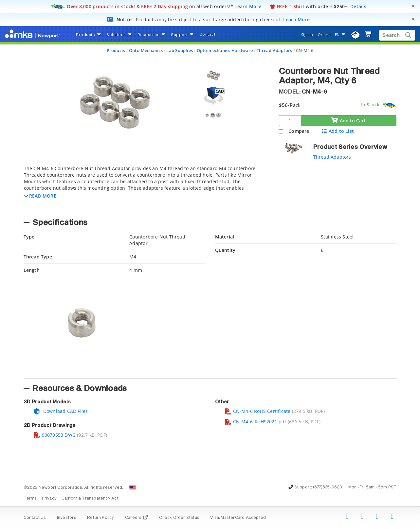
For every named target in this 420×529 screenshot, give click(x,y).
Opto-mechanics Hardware (225, 50)
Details (358, 6)
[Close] (413, 6)
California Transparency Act (90, 499)
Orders (324, 35)
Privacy (49, 499)
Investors (67, 518)
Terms (30, 499)
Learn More (248, 6)
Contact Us (35, 518)
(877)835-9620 (328, 487)
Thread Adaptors (274, 50)
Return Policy (101, 518)
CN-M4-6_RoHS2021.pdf (255, 422)
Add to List (338, 131)
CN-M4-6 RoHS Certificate (257, 411)
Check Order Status (179, 518)
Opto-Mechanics (146, 50)
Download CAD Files (61, 411)
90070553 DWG (55, 435)
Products (116, 50)
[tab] (146, 187)
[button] (40, 196)
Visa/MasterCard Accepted (238, 518)
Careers (137, 518)
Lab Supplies (180, 50)
